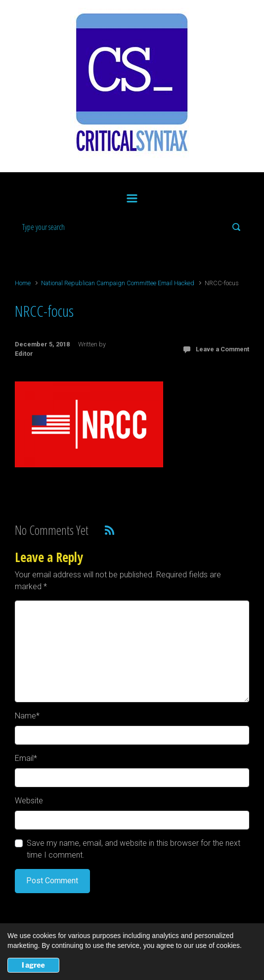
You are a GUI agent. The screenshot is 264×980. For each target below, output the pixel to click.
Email (26, 758)
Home (23, 283)
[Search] (132, 227)
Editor (24, 354)
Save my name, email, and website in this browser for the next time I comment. (133, 849)
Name (27, 716)
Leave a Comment (222, 349)
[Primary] (132, 196)
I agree (33, 965)
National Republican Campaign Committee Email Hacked (118, 283)
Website (29, 801)
